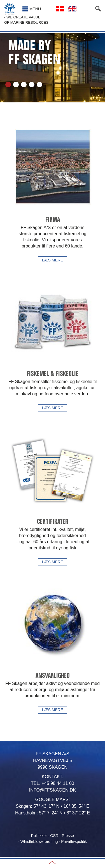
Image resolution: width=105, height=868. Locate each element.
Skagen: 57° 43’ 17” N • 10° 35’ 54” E (53, 806)
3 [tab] (24, 85)
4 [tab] (32, 85)
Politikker (39, 836)
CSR (54, 836)
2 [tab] (16, 85)
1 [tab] (8, 85)
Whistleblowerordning (39, 841)
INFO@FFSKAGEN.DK (53, 790)
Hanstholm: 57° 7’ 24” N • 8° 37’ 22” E (53, 813)
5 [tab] (39, 85)
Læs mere (53, 260)
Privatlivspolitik (74, 841)
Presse (68, 836)
